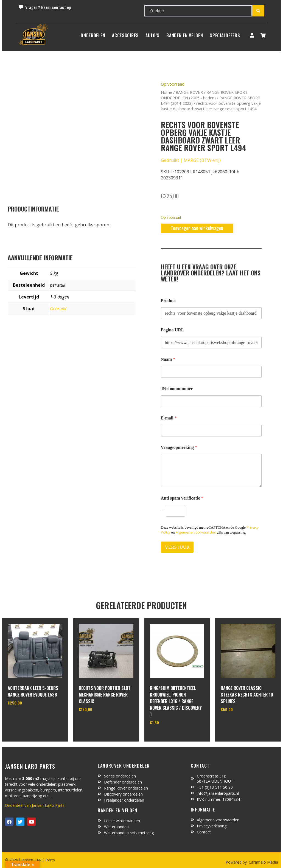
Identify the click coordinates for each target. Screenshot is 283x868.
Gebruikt (58, 309)
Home (166, 92)
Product (168, 301)
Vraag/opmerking (179, 447)
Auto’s (152, 35)
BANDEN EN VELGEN (185, 35)
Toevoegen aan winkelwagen (197, 228)
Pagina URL (173, 330)
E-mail (169, 418)
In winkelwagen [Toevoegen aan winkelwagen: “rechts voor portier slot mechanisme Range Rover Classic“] (99, 723)
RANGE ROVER (189, 92)
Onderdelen (93, 35)
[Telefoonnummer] (211, 401)
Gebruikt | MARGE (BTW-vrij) (191, 160)
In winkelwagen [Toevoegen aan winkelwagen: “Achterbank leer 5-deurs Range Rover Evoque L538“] (28, 717)
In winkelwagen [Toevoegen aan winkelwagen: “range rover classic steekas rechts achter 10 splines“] (241, 723)
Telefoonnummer (177, 389)
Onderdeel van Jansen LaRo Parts (35, 805)
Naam (168, 359)
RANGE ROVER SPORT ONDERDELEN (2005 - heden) (204, 95)
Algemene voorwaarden (196, 532)
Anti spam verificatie (182, 498)
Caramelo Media (263, 862)
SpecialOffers (225, 35)
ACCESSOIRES (125, 35)
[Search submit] (258, 11)
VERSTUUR (177, 547)
